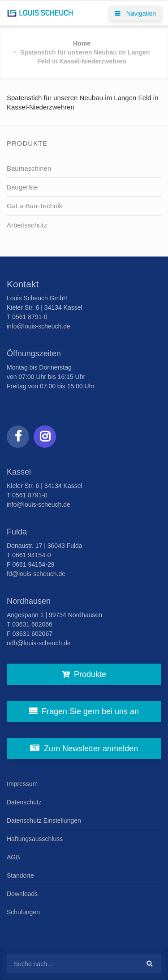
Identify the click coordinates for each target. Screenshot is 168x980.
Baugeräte (22, 187)
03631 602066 (32, 624)
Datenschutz (24, 802)
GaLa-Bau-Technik (34, 206)
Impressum (22, 784)
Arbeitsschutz (27, 225)
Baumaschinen (29, 168)
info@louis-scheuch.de (39, 326)
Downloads (22, 894)
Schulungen (23, 912)
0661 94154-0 (31, 555)
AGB (13, 857)
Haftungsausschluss (35, 839)
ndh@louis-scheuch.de (39, 643)
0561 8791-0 (30, 317)
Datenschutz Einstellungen (44, 820)
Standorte (20, 875)
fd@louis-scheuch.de (36, 574)
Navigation (135, 13)
